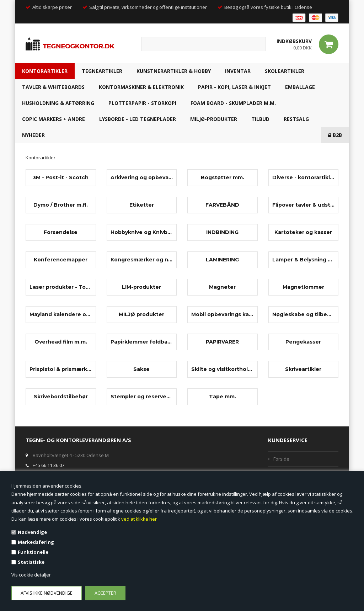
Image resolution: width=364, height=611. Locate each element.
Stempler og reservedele (142, 397)
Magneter (222, 287)
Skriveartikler (303, 369)
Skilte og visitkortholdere (223, 369)
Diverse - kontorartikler (304, 177)
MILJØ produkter (141, 314)
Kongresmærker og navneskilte (142, 260)
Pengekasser (303, 342)
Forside (281, 459)
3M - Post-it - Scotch (61, 177)
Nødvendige (32, 532)
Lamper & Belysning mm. (304, 260)
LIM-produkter (141, 287)
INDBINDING (222, 232)
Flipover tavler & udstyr (304, 205)
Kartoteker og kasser (303, 232)
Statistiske (31, 562)
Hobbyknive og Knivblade (142, 232)
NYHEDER (33, 135)
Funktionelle (33, 552)
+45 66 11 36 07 (49, 465)
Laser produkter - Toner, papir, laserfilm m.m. (61, 287)
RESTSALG (296, 119)
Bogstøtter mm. (223, 177)
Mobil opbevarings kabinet (223, 314)
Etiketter (142, 205)
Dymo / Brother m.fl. (61, 205)
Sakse (141, 369)
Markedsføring (36, 542)
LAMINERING (222, 260)
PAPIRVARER (222, 342)
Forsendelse (61, 232)
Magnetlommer (303, 287)
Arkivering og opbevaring (142, 177)
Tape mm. (223, 397)
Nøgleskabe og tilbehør (304, 314)
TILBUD (260, 119)
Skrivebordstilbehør (61, 397)
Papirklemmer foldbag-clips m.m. (142, 342)
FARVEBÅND (222, 205)
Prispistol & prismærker (61, 369)
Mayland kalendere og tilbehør (61, 314)
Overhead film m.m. (61, 342)
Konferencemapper (61, 260)
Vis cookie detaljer (31, 575)
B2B (335, 135)
